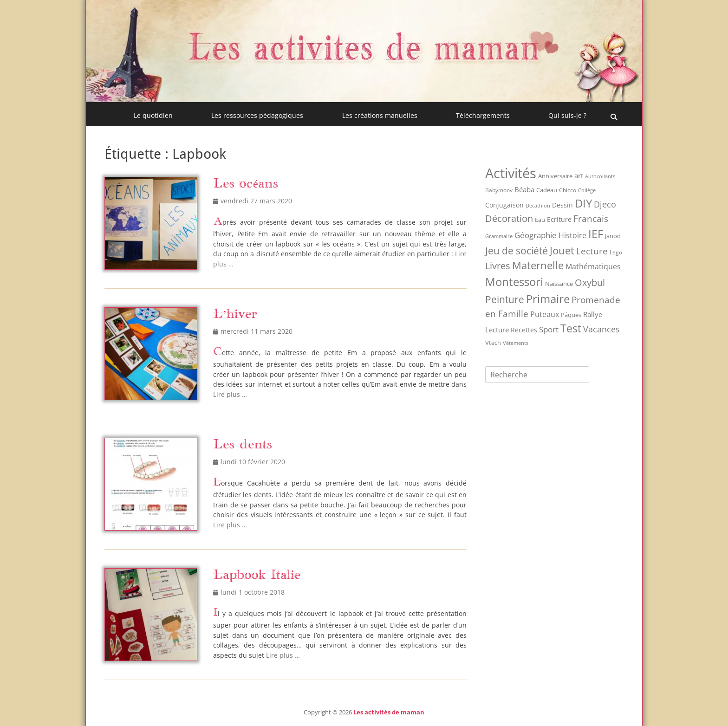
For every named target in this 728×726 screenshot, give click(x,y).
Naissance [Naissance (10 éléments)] (559, 284)
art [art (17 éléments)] (579, 175)
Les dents (243, 445)
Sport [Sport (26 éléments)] (549, 329)
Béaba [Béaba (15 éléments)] (524, 189)
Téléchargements (483, 115)
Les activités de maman (389, 712)
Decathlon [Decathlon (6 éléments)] (538, 205)
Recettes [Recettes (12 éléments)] (524, 330)
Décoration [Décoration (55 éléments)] (509, 218)
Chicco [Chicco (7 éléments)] (568, 190)
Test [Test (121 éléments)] (571, 328)
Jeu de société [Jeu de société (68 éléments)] (517, 251)
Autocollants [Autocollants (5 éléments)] (600, 176)
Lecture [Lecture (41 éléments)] (592, 251)
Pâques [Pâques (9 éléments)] (571, 315)
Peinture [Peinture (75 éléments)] (505, 299)
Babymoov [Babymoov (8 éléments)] (499, 190)
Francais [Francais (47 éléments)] (591, 218)
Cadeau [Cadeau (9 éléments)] (547, 190)
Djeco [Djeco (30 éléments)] (605, 204)
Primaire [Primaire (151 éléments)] (548, 299)
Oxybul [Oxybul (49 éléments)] (590, 282)
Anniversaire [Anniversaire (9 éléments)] (555, 176)
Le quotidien (153, 115)
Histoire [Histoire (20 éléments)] (572, 235)
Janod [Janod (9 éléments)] (613, 236)
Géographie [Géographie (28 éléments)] (536, 235)
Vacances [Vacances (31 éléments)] (601, 329)
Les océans (246, 184)
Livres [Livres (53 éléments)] (498, 266)
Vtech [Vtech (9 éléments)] (493, 343)
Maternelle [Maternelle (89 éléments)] (538, 265)
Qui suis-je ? (567, 115)
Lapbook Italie (257, 575)
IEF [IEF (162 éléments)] (596, 234)
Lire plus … (230, 394)
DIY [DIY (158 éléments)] (583, 203)
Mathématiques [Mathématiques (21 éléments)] (593, 266)
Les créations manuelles (380, 115)
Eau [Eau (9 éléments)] (540, 220)
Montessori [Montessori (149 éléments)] (514, 282)
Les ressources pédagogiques (257, 115)
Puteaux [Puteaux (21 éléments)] (545, 314)
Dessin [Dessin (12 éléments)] (562, 205)
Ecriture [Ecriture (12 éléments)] (559, 219)
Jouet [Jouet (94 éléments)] (562, 250)
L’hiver (235, 314)
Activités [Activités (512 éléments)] (511, 173)
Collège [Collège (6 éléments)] (587, 190)
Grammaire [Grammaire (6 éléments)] (499, 236)
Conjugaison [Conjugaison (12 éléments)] (504, 205)
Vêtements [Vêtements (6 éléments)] (516, 343)
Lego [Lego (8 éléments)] (616, 252)
